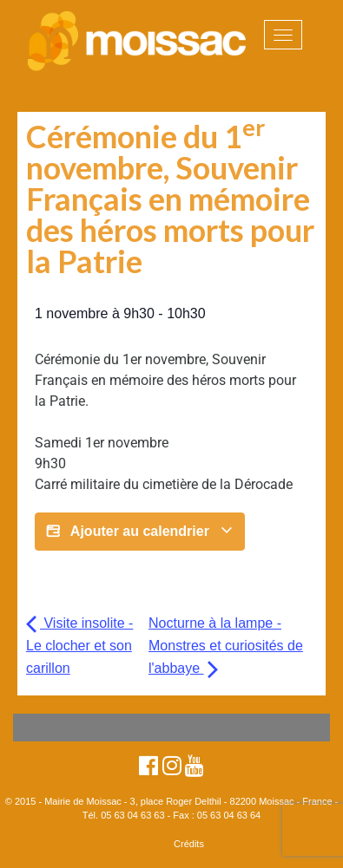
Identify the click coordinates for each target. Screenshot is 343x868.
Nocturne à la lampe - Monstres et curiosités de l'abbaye (226, 646)
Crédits (189, 844)
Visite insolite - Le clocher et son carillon (79, 646)
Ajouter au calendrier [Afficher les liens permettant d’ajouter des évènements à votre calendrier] (140, 532)
